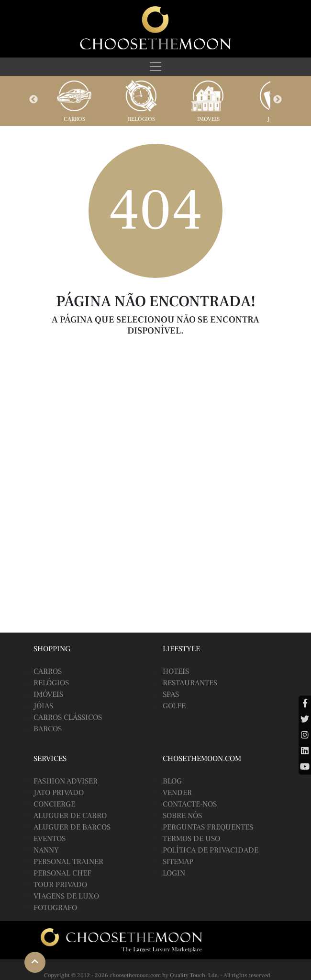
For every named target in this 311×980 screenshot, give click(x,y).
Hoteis (176, 671)
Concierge (54, 804)
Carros (74, 119)
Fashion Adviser (66, 781)
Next (278, 100)
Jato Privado (59, 793)
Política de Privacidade (211, 850)
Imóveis (208, 119)
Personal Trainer (68, 862)
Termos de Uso (191, 839)
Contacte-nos (190, 804)
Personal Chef (62, 873)
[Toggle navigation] (155, 67)
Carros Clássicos (68, 717)
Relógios (141, 119)
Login (174, 873)
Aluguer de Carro (70, 816)
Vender (177, 793)
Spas (171, 694)
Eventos (50, 839)
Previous (33, 100)
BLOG (172, 781)
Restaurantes (190, 683)
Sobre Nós (182, 816)
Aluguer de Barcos (72, 827)
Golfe (174, 706)
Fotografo (55, 908)
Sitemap (178, 862)
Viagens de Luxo (66, 896)
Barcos (48, 729)
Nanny (46, 850)
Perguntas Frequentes (208, 827)
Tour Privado (60, 885)
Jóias (43, 706)
